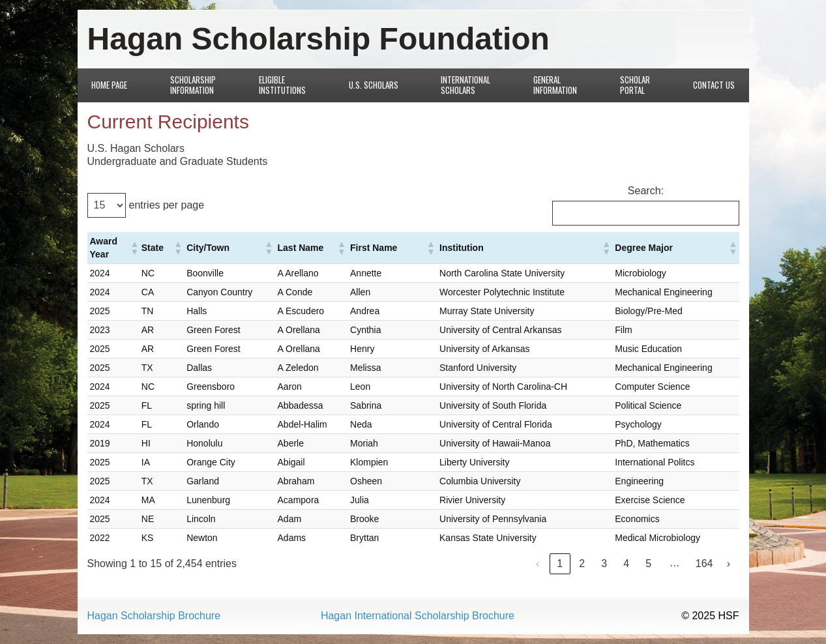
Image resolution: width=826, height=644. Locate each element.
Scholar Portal (635, 85)
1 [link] (560, 563)
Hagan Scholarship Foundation (318, 39)
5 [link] (648, 563)
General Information (555, 85)
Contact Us (714, 85)
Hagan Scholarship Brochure (154, 616)
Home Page (109, 85)
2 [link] (582, 563)
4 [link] (626, 563)
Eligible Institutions (282, 85)
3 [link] (604, 563)
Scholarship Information (193, 85)
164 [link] (704, 563)
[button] (133, 248)
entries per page (167, 205)
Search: (646, 191)
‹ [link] (538, 563)
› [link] (729, 563)
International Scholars (465, 85)
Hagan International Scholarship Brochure (418, 616)
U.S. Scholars (374, 85)
